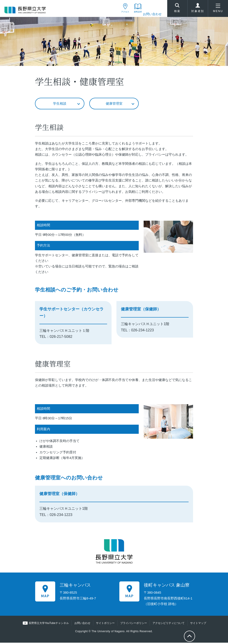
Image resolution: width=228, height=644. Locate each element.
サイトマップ (198, 624)
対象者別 (198, 10)
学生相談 (60, 105)
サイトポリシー (105, 624)
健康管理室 (114, 105)
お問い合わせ (152, 14)
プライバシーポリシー (133, 624)
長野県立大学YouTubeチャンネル (49, 624)
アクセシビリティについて (168, 624)
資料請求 (134, 14)
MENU (218, 10)
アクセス (116, 14)
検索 (177, 9)
